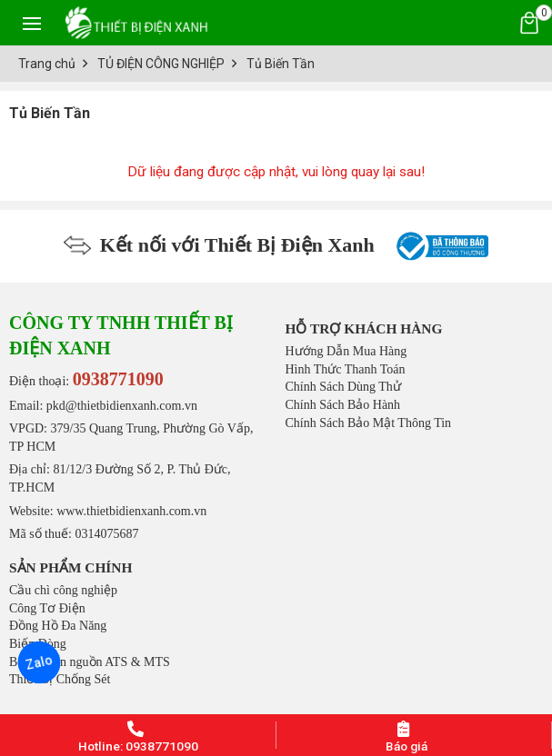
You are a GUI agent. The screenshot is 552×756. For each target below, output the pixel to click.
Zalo (39, 662)
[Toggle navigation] (32, 23)
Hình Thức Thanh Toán (346, 369)
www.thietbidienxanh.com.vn (131, 511)
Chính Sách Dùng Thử (343, 387)
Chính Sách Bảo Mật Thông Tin (369, 423)
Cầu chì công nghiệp (63, 590)
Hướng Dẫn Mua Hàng (346, 351)
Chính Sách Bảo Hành (343, 405)
